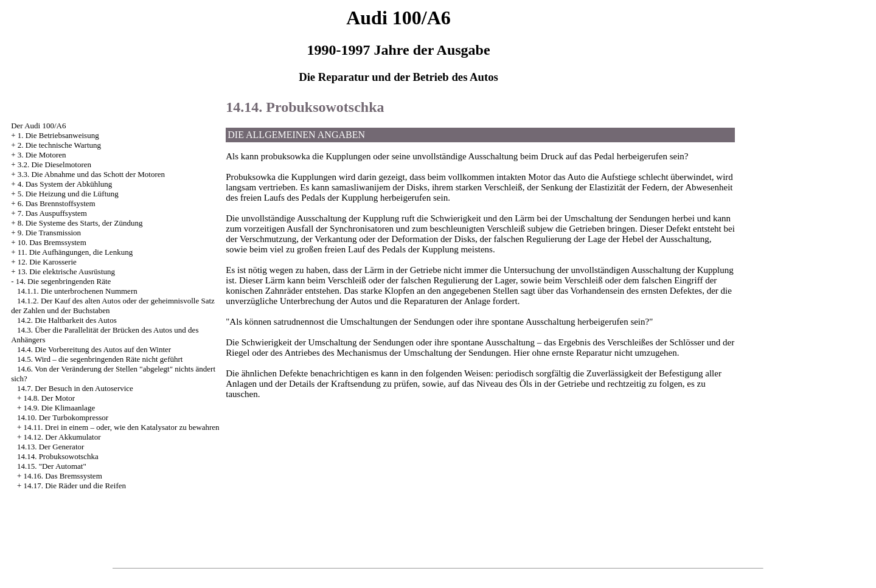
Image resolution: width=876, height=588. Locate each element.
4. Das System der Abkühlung (65, 184)
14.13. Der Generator (50, 447)
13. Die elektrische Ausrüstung (66, 272)
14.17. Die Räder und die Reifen (75, 486)
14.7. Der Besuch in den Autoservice (75, 388)
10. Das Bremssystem (52, 242)
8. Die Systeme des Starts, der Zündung (80, 223)
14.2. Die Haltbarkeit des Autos (67, 320)
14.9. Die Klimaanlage (59, 408)
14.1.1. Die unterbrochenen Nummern (77, 291)
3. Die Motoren (42, 155)
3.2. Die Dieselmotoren (54, 164)
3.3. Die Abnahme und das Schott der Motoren (91, 174)
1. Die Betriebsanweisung (58, 135)
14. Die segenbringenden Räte (64, 281)
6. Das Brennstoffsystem (57, 203)
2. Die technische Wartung (59, 145)
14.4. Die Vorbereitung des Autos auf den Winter (94, 349)
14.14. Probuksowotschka (58, 456)
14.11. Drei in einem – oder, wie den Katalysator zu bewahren (121, 427)
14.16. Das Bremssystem (62, 476)
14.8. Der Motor (49, 398)
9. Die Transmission (49, 233)
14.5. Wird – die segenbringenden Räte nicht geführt (100, 359)
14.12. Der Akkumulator (62, 437)
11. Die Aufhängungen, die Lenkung (75, 252)
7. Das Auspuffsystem (52, 213)
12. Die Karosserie (47, 262)
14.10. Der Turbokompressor (63, 417)
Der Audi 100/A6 (38, 126)
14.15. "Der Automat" (52, 466)
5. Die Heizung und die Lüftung (68, 194)
